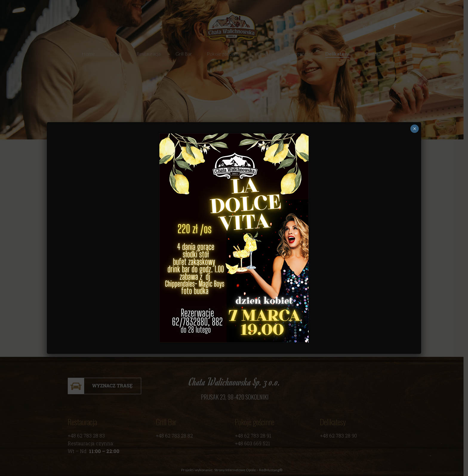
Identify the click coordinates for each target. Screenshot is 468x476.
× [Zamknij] (415, 129)
